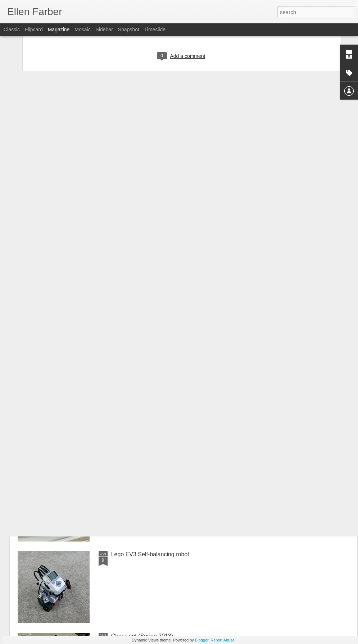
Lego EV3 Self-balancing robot (150, 554)
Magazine (59, 29)
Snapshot (129, 29)
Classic (12, 29)
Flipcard (34, 29)
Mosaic (82, 29)
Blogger (202, 640)
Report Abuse (223, 640)
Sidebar (104, 29)
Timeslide (155, 29)
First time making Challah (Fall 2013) (158, 473)
